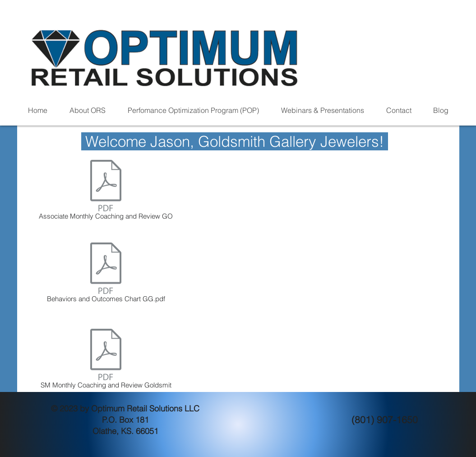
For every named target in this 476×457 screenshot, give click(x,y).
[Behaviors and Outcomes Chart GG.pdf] (106, 274)
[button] (88, 110)
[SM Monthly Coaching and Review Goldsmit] (106, 360)
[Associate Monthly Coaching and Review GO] (106, 191)
